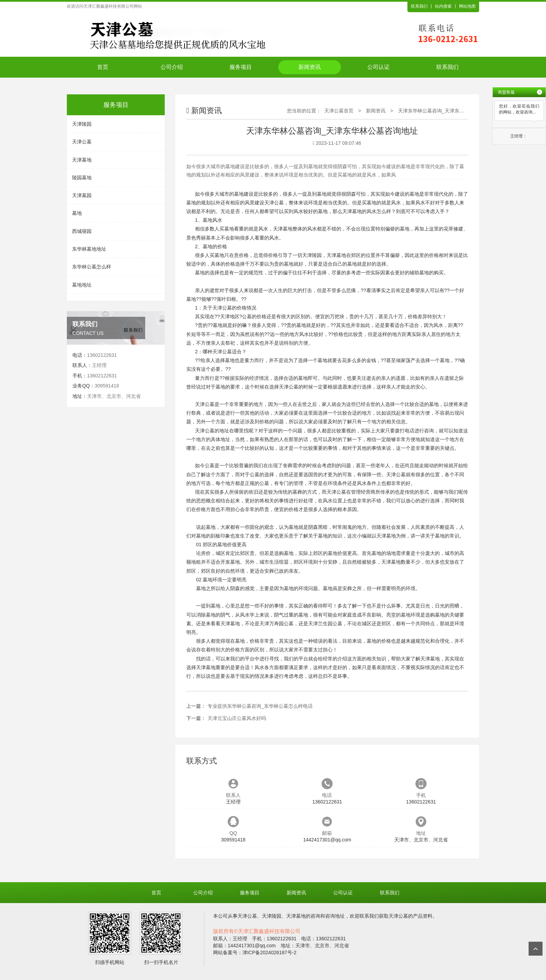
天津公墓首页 (339, 111)
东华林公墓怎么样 (92, 267)
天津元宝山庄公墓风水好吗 (237, 718)
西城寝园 (82, 231)
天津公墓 (82, 142)
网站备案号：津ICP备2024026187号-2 (255, 952)
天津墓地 (82, 160)
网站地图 (467, 6)
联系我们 (419, 6)
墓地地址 (82, 285)
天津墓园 (82, 195)
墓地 (77, 213)
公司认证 (379, 67)
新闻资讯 (310, 67)
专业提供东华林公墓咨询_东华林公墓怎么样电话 (260, 706)
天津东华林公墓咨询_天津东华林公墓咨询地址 (448, 111)
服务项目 (241, 67)
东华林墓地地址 (89, 249)
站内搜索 (443, 6)
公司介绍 (172, 67)
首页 (103, 67)
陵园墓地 (82, 178)
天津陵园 (82, 124)
